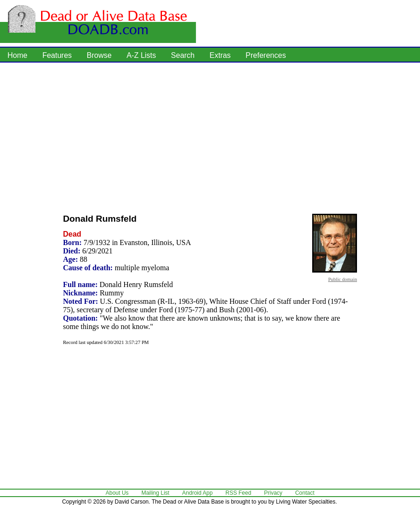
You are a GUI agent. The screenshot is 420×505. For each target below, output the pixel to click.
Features (57, 55)
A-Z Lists (141, 55)
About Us (117, 493)
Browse (99, 55)
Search (183, 55)
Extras (220, 55)
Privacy (273, 493)
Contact (304, 493)
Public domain (343, 279)
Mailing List (155, 493)
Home (17, 55)
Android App (197, 493)
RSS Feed (238, 493)
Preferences (266, 55)
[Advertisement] (180, 135)
